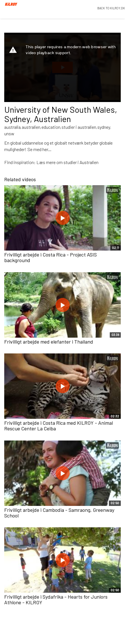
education (51, 127)
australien (31, 127)
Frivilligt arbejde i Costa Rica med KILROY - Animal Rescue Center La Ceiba (59, 426)
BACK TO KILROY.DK (111, 8)
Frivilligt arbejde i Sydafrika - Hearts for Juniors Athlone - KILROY (56, 599)
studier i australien (79, 127)
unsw (9, 133)
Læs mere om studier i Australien (67, 162)
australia (12, 127)
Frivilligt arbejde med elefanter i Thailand (49, 342)
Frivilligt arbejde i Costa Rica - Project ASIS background (51, 257)
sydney (104, 127)
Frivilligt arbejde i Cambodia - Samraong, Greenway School (59, 513)
